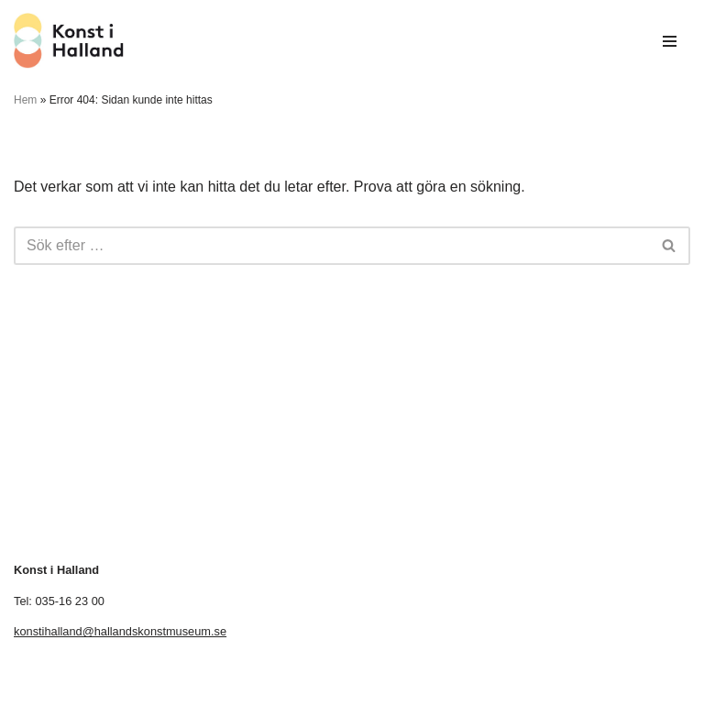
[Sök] (331, 246)
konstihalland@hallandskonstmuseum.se (120, 631)
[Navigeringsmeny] (670, 41)
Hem (25, 100)
